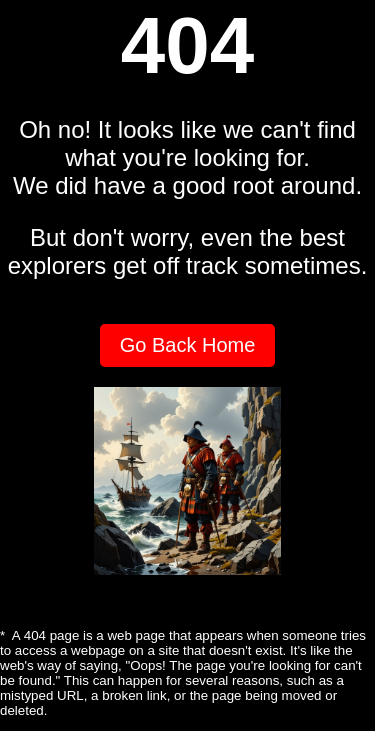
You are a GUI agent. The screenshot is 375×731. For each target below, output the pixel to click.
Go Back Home (188, 345)
